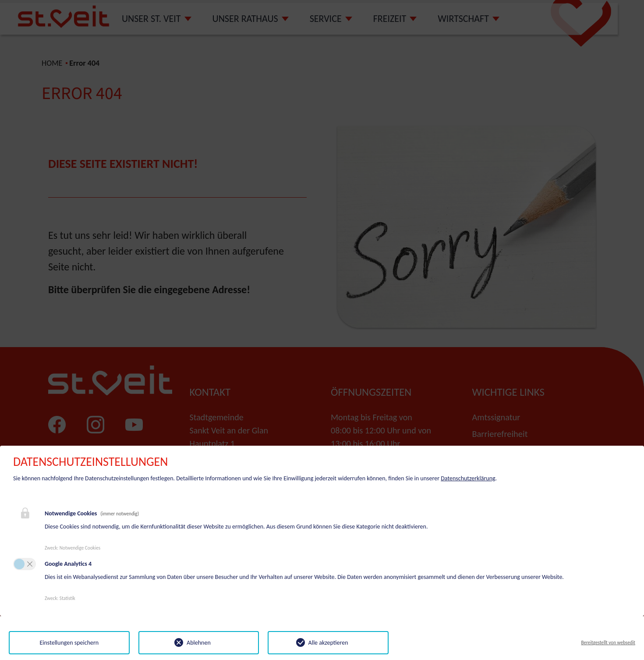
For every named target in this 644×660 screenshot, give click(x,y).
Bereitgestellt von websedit (608, 642)
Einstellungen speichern (69, 643)
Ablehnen (199, 643)
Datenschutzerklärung (468, 478)
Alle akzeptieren (328, 643)
